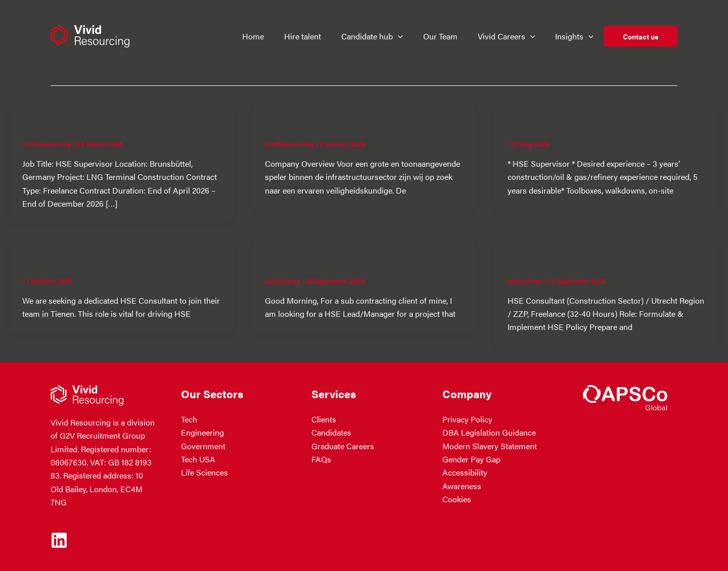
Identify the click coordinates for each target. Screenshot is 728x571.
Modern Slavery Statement (490, 445)
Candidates (331, 432)
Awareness (462, 486)
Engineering (202, 432)
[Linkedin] (59, 540)
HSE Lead (287, 256)
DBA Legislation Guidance (489, 432)
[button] (404, 36)
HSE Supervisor (57, 120)
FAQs (321, 459)
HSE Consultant (57, 256)
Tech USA (198, 459)
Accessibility (465, 472)
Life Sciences (204, 472)
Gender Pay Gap (471, 459)
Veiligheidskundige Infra (318, 120)
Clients (324, 419)
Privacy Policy (467, 419)
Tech (189, 419)
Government (203, 445)
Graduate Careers (343, 445)
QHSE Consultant (547, 256)
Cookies (457, 499)
